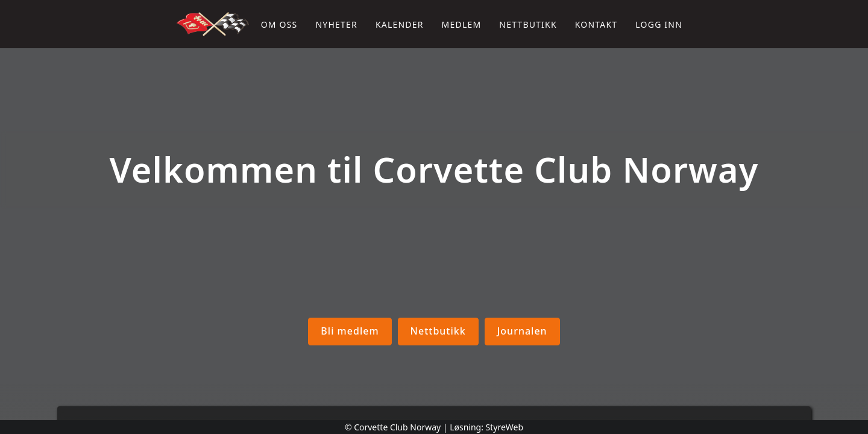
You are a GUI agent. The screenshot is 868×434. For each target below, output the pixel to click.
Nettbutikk (528, 24)
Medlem (462, 24)
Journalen (522, 331)
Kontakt (596, 24)
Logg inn (659, 24)
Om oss (279, 24)
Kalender (400, 24)
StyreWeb (505, 427)
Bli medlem (350, 331)
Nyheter (336, 24)
